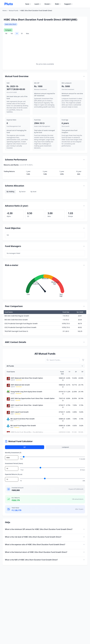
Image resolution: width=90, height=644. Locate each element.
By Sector (22, 192)
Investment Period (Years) (14, 463)
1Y (17, 33)
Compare (8, 30)
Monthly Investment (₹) (13, 453)
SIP (25, 447)
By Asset (33, 192)
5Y (22, 33)
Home (5, 10)
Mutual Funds (14, 10)
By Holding (10, 192)
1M (12, 33)
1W (6, 33)
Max (27, 33)
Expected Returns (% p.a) (14, 474)
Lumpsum (65, 447)
